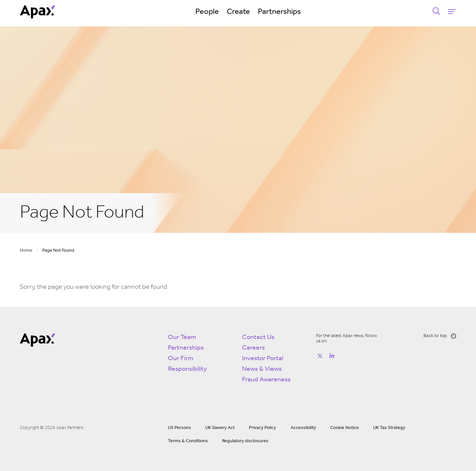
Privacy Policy (262, 428)
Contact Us (258, 337)
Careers (253, 348)
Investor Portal (263, 359)
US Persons (179, 428)
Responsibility (187, 369)
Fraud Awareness (266, 380)
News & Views (262, 369)
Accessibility (303, 428)
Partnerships (279, 12)
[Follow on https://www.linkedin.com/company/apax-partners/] (332, 356)
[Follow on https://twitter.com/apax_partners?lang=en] (320, 356)
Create (238, 12)
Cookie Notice (345, 428)
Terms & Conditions (188, 441)
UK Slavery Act (220, 428)
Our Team (182, 337)
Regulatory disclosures (245, 441)
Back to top (440, 336)
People (207, 12)
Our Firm (181, 359)
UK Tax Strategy (389, 428)
